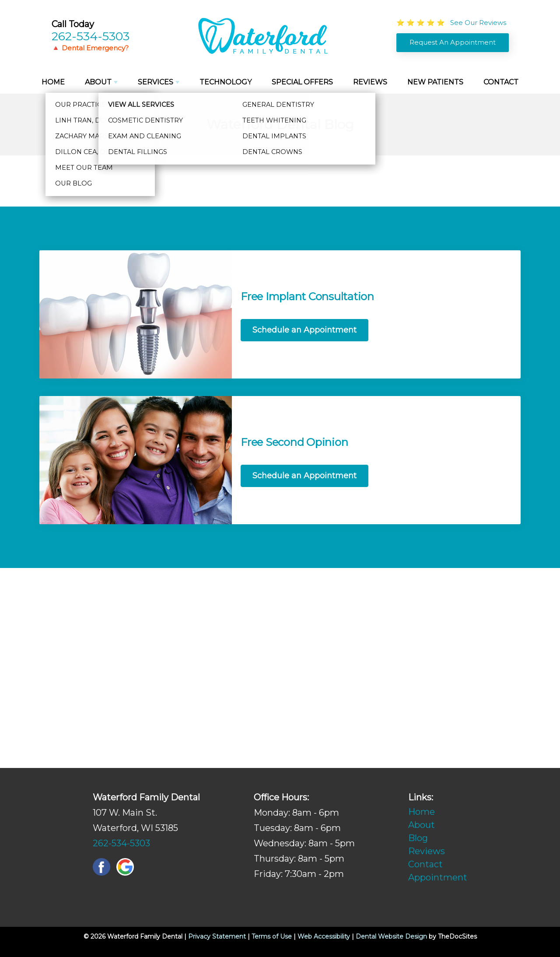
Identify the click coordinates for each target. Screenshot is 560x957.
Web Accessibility (324, 936)
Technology (226, 82)
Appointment (438, 877)
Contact (501, 82)
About (98, 82)
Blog (418, 838)
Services (156, 82)
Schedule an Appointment (304, 330)
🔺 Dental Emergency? (90, 48)
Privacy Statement (217, 936)
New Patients (435, 82)
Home (53, 82)
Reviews (370, 82)
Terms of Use (272, 936)
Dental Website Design (391, 936)
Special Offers (302, 82)
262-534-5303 (91, 36)
